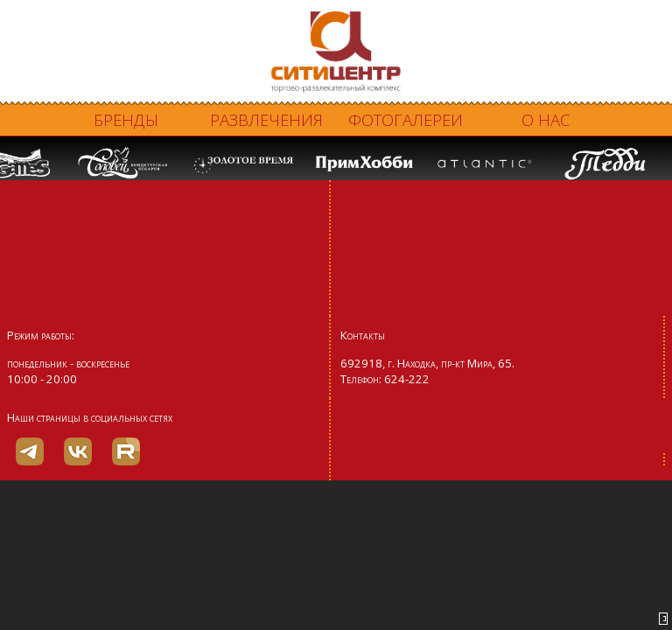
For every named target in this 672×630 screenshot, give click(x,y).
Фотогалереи (406, 119)
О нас (546, 119)
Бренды (126, 119)
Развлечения (266, 119)
